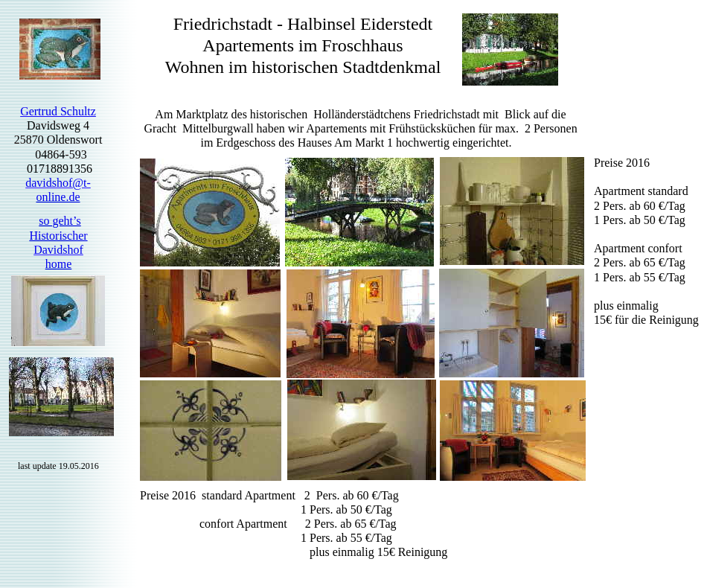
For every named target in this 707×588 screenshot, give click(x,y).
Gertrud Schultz (58, 111)
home (59, 264)
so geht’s (60, 221)
